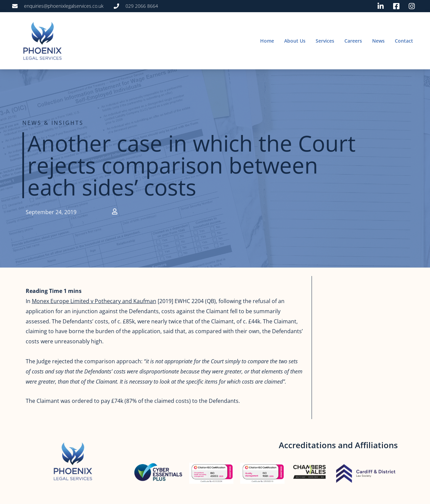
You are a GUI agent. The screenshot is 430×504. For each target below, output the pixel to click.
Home (267, 41)
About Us (295, 41)
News (378, 41)
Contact (404, 41)
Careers (353, 41)
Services (325, 41)
